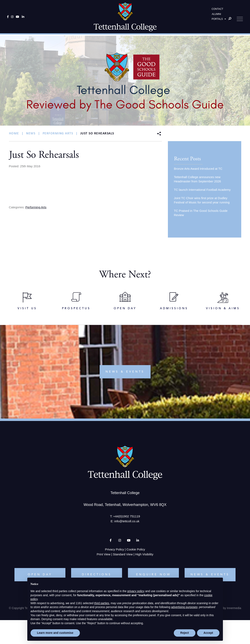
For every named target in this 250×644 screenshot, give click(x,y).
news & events (125, 373)
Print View (104, 556)
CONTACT (218, 9)
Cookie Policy (136, 551)
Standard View (123, 556)
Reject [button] (185, 633)
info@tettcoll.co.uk (127, 523)
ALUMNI (216, 15)
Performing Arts (36, 207)
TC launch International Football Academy (202, 190)
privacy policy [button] (136, 591)
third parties (102, 603)
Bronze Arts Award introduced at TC (198, 169)
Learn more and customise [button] (55, 633)
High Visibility (144, 556)
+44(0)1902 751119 (127, 518)
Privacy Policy (114, 551)
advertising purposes (184, 607)
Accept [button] (208, 633)
